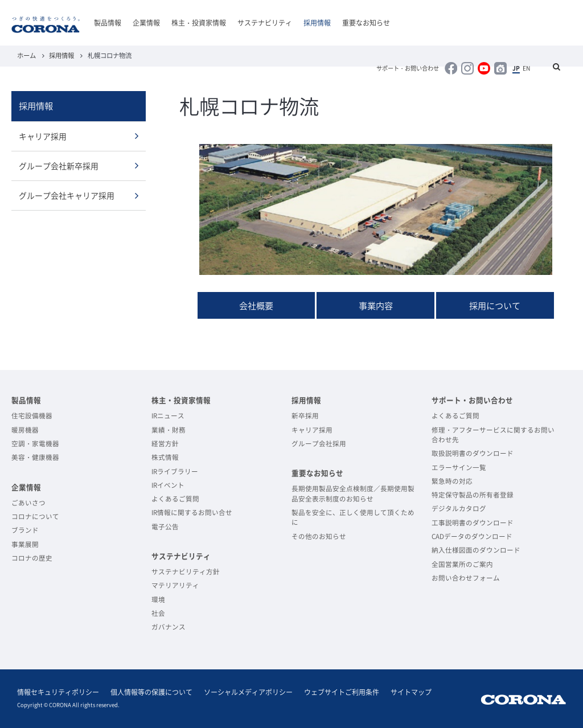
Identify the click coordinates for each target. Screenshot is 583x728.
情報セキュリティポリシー (58, 692)
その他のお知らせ (319, 536)
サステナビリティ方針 (186, 572)
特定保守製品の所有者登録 (473, 495)
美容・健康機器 (35, 457)
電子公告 (165, 527)
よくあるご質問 (175, 499)
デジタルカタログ (459, 509)
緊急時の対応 (452, 481)
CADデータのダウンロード (472, 536)
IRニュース (168, 416)
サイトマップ (411, 692)
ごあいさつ (28, 503)
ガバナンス (169, 627)
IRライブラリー (175, 472)
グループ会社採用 (319, 444)
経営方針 (165, 444)
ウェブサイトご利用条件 (342, 692)
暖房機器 (25, 430)
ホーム (26, 55)
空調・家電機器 (35, 444)
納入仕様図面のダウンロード (476, 550)
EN (526, 68)
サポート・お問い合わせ (408, 68)
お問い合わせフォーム (466, 578)
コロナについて (35, 517)
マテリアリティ (175, 585)
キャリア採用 (43, 136)
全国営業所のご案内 (462, 564)
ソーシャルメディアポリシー (248, 692)
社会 (158, 613)
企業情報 (146, 23)
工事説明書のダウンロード (473, 523)
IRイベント (168, 485)
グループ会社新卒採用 (59, 166)
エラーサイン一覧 (459, 468)
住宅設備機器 (32, 416)
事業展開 (25, 544)
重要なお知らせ (366, 23)
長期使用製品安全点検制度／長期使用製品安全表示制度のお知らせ (353, 493)
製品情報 (108, 23)
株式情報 (165, 457)
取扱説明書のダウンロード (473, 453)
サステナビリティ (265, 23)
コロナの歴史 (32, 558)
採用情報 (317, 23)
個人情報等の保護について (151, 692)
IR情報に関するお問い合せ (192, 513)
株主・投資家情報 (199, 23)
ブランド (25, 530)
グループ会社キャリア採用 (67, 195)
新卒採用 (305, 416)
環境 (158, 600)
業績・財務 (169, 430)
